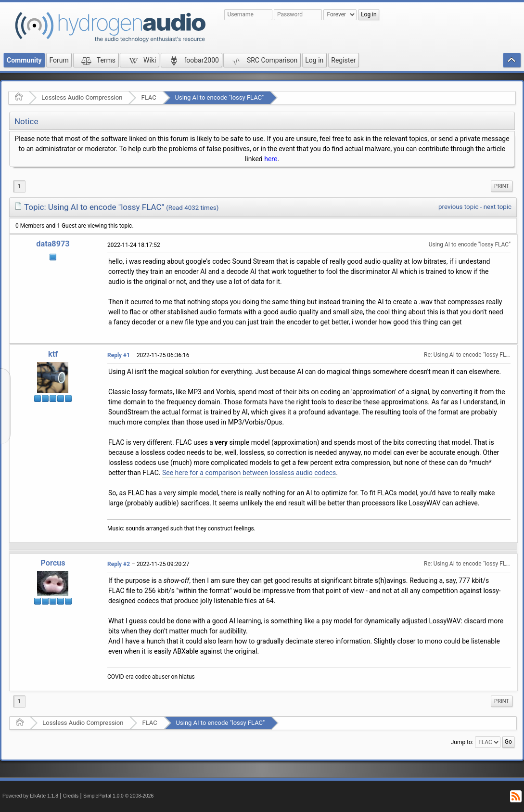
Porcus (53, 563)
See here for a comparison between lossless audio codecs (249, 473)
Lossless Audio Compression (82, 97)
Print (502, 186)
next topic (498, 207)
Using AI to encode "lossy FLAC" (220, 97)
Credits (71, 796)
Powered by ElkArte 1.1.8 (30, 796)
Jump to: (462, 742)
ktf (53, 354)
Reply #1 (119, 355)
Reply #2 (119, 564)
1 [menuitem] (19, 186)
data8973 (53, 244)
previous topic (458, 207)
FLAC (148, 97)
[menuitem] (502, 186)
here (271, 159)
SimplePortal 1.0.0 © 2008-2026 (118, 796)
